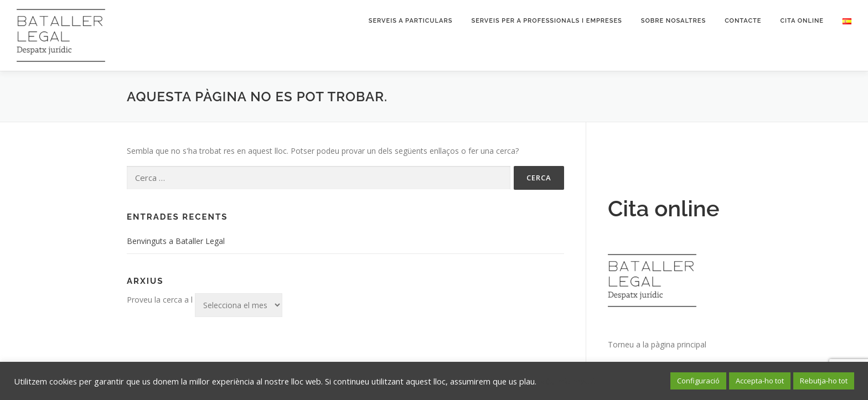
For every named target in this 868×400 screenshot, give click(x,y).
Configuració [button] (698, 381)
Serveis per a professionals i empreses (546, 21)
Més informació (567, 381)
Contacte (743, 21)
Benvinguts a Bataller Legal (176, 241)
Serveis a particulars (411, 21)
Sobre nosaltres (673, 21)
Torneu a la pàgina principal (657, 344)
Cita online (802, 21)
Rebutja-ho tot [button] (824, 381)
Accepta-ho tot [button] (760, 381)
